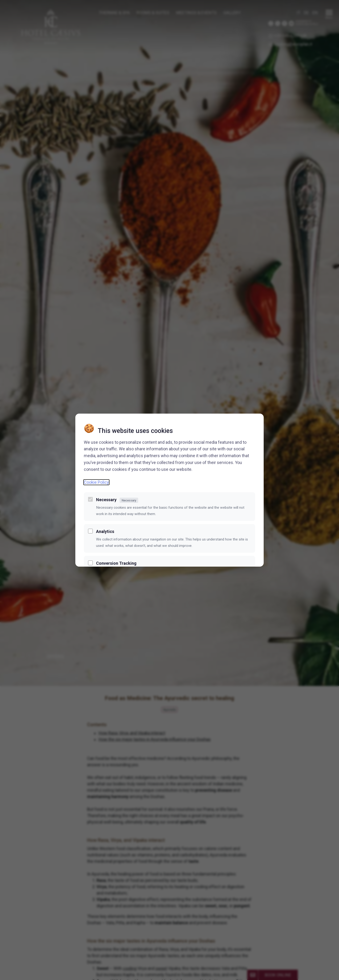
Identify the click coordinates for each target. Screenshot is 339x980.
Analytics (105, 531)
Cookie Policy (96, 482)
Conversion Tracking (116, 563)
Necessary (117, 500)
